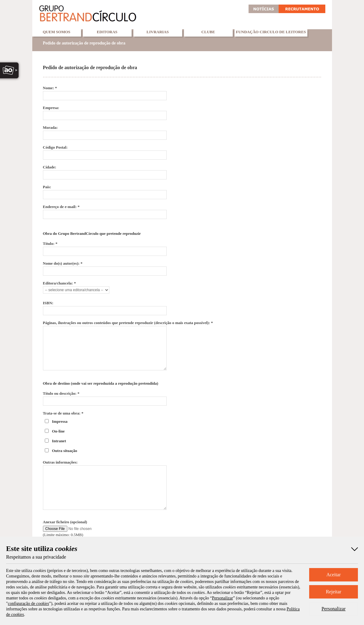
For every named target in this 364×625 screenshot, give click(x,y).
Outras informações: (60, 462)
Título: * (50, 244)
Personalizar (333, 609)
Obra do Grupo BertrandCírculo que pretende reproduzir (92, 233)
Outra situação (65, 451)
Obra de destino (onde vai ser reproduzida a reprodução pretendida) (101, 383)
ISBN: (48, 303)
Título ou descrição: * (61, 393)
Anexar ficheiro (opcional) (65, 522)
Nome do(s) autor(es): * (63, 263)
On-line (58, 431)
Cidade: (50, 167)
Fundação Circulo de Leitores (271, 32)
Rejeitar (334, 592)
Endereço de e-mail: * (61, 207)
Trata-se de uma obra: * (63, 413)
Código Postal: (55, 147)
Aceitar (333, 575)
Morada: (50, 127)
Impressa (60, 421)
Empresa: (51, 108)
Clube (208, 32)
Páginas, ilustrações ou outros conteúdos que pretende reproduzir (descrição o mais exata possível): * (128, 323)
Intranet (59, 441)
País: (47, 187)
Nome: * (50, 88)
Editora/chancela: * (60, 283)
